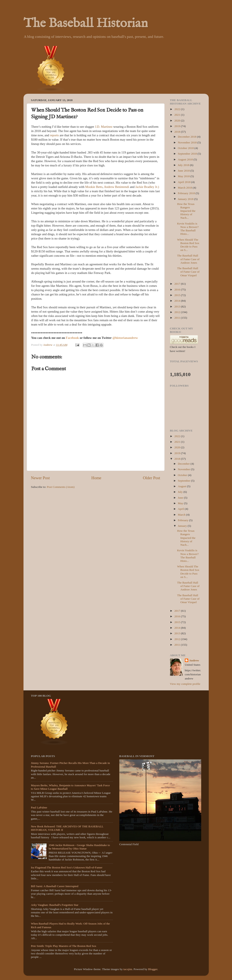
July (181, 492)
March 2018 (185, 188)
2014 (178, 301)
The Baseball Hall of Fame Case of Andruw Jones (188, 259)
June (181, 498)
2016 (178, 290)
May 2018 (184, 176)
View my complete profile (185, 684)
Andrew (194, 660)
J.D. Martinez (104, 127)
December (184, 464)
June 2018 (184, 171)
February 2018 (187, 193)
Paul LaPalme (39, 807)
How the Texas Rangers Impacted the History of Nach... (186, 211)
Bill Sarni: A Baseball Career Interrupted (55, 886)
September (185, 481)
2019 (178, 126)
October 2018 (186, 148)
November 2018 (188, 142)
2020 (178, 121)
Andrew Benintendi (117, 187)
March (182, 515)
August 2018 (186, 159)
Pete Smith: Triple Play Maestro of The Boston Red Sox (64, 946)
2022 (178, 109)
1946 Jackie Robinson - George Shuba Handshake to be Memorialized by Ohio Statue (79, 847)
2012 (178, 312)
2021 (178, 115)
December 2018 (188, 137)
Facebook (73, 338)
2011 (178, 318)
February (184, 520)
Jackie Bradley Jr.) (147, 187)
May (181, 503)
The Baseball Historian (86, 24)
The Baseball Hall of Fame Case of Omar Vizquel (188, 272)
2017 (178, 284)
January (183, 526)
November (184, 469)
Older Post (151, 478)
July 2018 (184, 165)
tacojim (128, 969)
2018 (178, 132)
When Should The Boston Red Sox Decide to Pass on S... (188, 245)
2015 (178, 295)
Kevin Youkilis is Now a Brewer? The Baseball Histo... (188, 229)
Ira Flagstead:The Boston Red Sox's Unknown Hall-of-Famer (67, 867)
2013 (178, 306)
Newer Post (40, 478)
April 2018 (185, 182)
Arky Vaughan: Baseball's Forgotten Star (55, 905)
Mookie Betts (94, 187)
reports (54, 135)
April (181, 509)
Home (96, 478)
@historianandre (124, 338)
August (182, 486)
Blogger (153, 969)
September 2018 (188, 154)
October (183, 475)
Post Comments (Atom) (61, 487)
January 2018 (186, 199)
